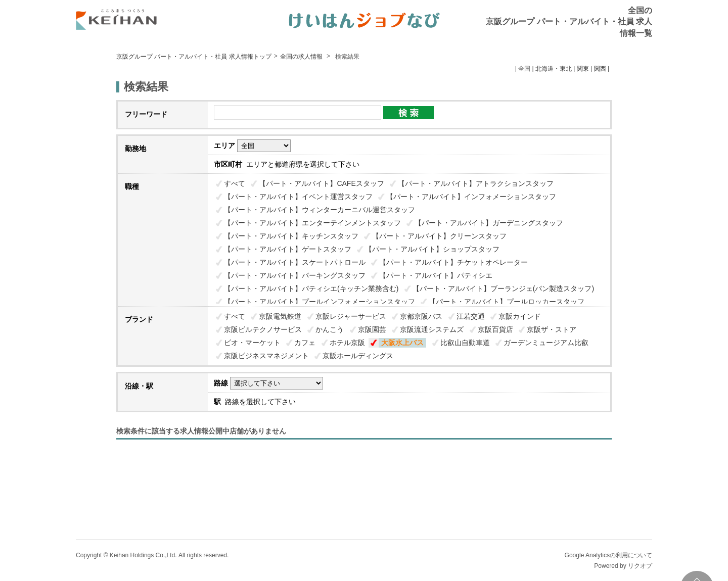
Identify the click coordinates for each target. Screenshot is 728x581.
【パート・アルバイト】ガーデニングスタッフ (489, 223)
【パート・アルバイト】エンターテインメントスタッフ (312, 223)
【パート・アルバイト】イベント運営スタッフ (298, 197)
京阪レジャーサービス (351, 316)
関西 (600, 69)
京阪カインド (520, 316)
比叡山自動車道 (465, 343)
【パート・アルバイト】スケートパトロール (295, 262)
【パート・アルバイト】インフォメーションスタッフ (471, 197)
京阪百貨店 (495, 329)
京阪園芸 (372, 329)
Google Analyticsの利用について (608, 555)
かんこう (330, 329)
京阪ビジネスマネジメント (266, 356)
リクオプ (640, 566)
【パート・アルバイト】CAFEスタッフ (321, 183)
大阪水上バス (402, 343)
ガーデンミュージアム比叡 (546, 343)
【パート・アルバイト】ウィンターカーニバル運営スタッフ (320, 210)
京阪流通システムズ (432, 329)
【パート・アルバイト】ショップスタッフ (432, 249)
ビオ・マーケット (252, 343)
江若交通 (471, 316)
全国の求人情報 (302, 57)
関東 (583, 69)
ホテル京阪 (347, 343)
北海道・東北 (554, 69)
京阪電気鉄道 (280, 316)
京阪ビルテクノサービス (263, 329)
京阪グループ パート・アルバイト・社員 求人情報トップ (194, 57)
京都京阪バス (421, 316)
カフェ (305, 343)
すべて (235, 183)
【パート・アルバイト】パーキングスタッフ (295, 275)
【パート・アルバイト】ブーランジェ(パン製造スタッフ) (503, 288)
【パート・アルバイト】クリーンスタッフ (439, 236)
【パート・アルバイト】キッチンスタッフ (291, 236)
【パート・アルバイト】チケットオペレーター (453, 262)
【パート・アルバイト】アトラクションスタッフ (476, 183)
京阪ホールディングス (358, 356)
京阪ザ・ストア (552, 329)
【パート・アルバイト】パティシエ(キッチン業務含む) (311, 288)
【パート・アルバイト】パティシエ (436, 275)
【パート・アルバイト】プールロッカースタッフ (507, 302)
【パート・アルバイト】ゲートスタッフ (288, 249)
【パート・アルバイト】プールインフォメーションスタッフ (320, 302)
